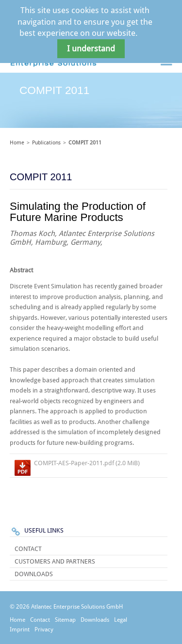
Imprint (20, 629)
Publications (46, 143)
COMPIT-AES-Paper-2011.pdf (87, 463)
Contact (28, 549)
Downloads (34, 574)
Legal (121, 620)
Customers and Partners (55, 561)
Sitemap (65, 620)
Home (17, 143)
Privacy (44, 629)
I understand (91, 49)
